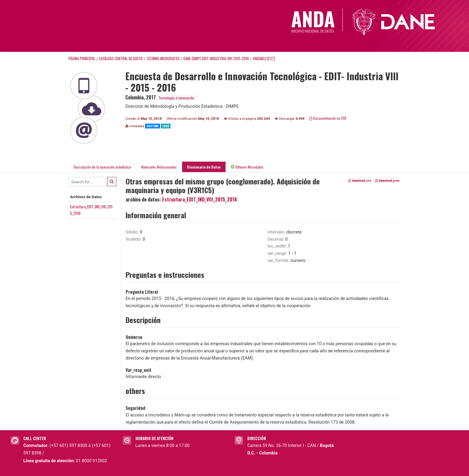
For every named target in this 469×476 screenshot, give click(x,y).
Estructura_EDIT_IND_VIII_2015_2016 (200, 199)
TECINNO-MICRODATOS (163, 59)
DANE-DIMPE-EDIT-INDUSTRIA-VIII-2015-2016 (216, 59)
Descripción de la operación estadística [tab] (102, 167)
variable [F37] (264, 59)
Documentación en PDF (328, 118)
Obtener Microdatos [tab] (247, 167)
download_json (387, 181)
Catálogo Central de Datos (121, 59)
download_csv (360, 181)
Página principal (82, 59)
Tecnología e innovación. (177, 98)
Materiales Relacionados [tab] (159, 167)
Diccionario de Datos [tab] (204, 167)
